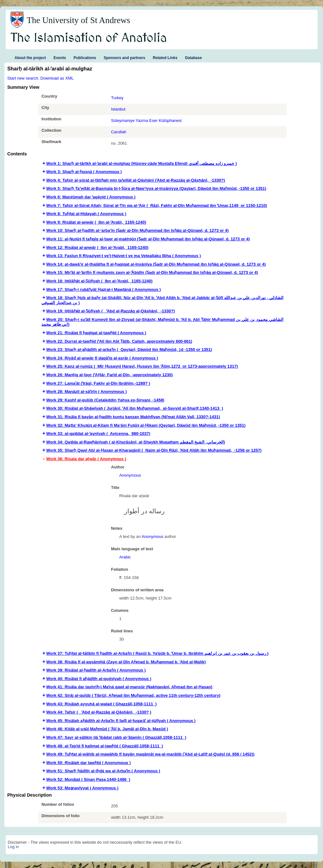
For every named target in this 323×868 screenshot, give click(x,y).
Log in (13, 847)
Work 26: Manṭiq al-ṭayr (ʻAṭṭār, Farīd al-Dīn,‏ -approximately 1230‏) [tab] (109, 375)
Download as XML (57, 78)
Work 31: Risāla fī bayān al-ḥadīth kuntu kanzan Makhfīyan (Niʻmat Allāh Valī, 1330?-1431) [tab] (133, 417)
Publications (85, 58)
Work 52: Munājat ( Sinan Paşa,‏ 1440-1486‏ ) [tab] (88, 779)
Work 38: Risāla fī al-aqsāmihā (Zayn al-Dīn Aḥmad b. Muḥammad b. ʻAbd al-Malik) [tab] (126, 662)
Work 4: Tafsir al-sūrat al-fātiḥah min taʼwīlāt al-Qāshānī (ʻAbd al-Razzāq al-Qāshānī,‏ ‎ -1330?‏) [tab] (136, 180)
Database (193, 58)
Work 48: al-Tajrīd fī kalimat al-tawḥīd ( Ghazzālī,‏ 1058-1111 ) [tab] (105, 746)
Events (60, 58)
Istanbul (118, 109)
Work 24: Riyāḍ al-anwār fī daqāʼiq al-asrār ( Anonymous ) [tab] (102, 358)
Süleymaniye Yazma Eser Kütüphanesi (146, 121)
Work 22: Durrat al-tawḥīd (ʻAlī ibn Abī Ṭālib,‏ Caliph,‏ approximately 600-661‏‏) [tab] (119, 341)
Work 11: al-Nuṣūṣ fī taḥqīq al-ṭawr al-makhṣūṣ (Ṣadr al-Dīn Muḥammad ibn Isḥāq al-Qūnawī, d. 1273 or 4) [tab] (148, 239)
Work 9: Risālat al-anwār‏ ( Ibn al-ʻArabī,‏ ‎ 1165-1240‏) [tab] (96, 222)
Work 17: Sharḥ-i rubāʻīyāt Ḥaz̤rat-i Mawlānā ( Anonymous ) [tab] (104, 289)
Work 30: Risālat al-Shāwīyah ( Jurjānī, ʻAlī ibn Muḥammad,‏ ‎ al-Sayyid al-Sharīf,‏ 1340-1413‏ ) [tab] (135, 408)
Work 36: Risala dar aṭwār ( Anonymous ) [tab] (86, 459)
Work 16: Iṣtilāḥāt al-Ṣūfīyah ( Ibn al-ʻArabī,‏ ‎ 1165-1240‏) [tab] (99, 281)
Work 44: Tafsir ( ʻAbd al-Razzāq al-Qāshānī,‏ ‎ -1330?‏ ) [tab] (99, 712)
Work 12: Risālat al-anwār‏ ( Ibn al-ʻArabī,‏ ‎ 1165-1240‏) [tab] (97, 247)
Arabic (125, 557)
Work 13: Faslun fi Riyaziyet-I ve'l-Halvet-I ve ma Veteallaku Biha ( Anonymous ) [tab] (123, 256)
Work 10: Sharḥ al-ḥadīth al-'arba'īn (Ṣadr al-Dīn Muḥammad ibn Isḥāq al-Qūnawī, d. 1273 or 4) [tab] (137, 230)
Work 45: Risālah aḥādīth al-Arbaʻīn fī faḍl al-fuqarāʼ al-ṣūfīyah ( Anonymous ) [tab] (121, 721)
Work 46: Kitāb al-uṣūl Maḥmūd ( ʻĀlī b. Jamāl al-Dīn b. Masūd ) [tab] (107, 729)
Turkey (117, 98)
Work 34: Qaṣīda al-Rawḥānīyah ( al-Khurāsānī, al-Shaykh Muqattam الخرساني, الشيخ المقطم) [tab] (136, 442)
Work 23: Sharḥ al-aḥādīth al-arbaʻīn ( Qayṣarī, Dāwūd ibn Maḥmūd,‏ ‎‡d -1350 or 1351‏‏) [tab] (129, 350)
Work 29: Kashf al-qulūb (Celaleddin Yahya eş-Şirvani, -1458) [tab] (105, 400)
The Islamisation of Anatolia (89, 38)
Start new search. (23, 78)
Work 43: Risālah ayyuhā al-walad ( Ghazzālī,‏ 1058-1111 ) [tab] (101, 704)
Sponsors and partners (124, 58)
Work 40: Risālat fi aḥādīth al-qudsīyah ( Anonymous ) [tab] (99, 679)
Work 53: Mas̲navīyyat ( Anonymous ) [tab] (82, 788)
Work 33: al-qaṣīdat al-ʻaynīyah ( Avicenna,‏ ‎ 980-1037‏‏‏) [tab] (98, 434)
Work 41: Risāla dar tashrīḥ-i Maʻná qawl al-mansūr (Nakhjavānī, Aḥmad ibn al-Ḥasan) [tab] (129, 687)
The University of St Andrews (78, 20)
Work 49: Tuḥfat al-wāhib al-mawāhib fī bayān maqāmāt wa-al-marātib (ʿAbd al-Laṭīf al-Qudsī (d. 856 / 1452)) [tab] (150, 754)
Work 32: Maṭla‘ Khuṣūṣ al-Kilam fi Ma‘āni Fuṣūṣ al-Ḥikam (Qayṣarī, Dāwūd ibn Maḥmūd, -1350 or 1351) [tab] (146, 425)
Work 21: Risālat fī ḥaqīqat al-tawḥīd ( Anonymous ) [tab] (96, 333)
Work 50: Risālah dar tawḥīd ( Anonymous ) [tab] (88, 763)
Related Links (165, 58)
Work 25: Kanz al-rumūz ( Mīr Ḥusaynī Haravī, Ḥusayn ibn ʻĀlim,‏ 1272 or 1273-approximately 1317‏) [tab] (142, 366)
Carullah (119, 132)
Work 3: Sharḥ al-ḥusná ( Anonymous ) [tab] (84, 172)
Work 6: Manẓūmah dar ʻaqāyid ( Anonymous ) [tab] (91, 197)
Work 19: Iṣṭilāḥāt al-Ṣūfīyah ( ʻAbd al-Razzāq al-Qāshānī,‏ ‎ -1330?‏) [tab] (110, 311)
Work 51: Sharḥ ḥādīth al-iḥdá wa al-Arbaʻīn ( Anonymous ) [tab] (103, 771)
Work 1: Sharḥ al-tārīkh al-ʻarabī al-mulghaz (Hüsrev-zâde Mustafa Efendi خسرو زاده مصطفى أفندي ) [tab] (141, 163)
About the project (30, 58)
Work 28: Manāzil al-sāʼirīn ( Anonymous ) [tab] (86, 392)
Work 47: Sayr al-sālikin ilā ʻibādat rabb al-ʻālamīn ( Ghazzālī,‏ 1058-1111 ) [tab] (116, 737)
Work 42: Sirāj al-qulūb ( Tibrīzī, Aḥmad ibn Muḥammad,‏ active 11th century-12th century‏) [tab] (133, 695)
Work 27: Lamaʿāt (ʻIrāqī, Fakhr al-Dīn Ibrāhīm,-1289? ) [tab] (98, 383)
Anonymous (130, 475)
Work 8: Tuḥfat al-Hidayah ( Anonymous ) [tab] (86, 214)
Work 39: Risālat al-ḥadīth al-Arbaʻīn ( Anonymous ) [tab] (96, 670)
